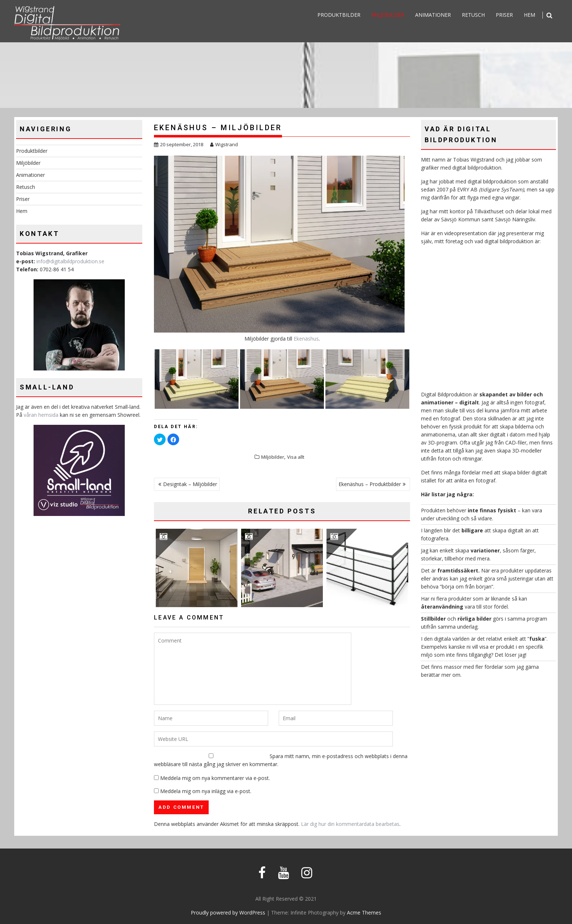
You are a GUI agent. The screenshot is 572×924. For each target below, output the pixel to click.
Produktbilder (339, 15)
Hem (530, 15)
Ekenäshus (306, 339)
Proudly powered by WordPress (228, 913)
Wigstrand (224, 144)
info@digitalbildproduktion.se (70, 261)
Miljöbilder (388, 15)
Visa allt (296, 457)
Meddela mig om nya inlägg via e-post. (206, 791)
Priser (504, 15)
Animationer (433, 15)
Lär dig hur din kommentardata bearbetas (350, 824)
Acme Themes (364, 913)
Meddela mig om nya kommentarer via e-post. (215, 778)
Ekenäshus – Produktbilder (370, 484)
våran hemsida (41, 415)
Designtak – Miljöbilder (190, 484)
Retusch (473, 15)
